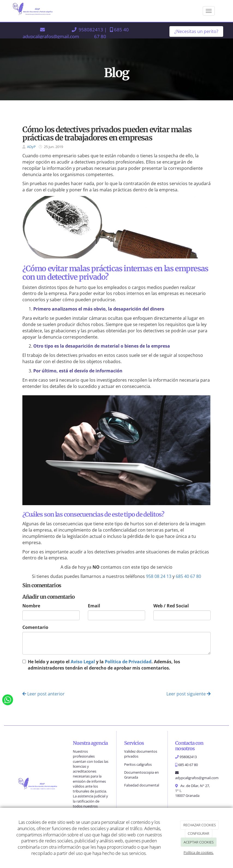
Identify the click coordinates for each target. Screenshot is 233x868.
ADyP (31, 147)
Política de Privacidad (128, 662)
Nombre (31, 606)
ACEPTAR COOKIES (199, 842)
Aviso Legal (83, 662)
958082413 (91, 29)
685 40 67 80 (188, 576)
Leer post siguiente (189, 694)
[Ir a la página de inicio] (35, 11)
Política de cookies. (199, 852)
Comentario (35, 627)
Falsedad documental (142, 785)
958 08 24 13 (159, 576)
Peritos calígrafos (138, 764)
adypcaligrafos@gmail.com (51, 36)
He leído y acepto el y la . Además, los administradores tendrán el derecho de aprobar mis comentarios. (104, 665)
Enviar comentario (45, 681)
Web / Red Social (171, 606)
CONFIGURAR (198, 833)
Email (94, 606)
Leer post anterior (44, 694)
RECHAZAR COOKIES (200, 825)
